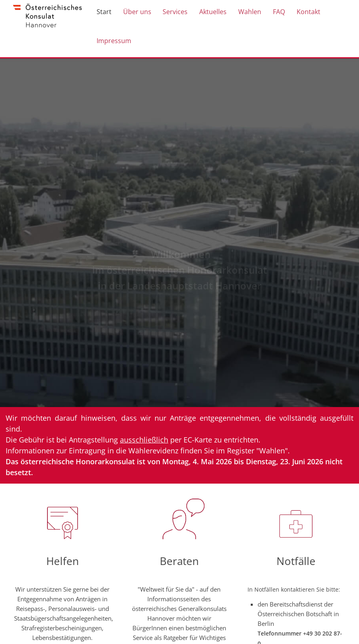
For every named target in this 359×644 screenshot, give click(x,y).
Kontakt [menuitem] (300, 13)
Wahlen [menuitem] (244, 13)
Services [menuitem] (173, 13)
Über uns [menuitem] (136, 13)
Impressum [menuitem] (114, 45)
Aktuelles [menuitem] (209, 13)
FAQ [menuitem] (272, 13)
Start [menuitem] (104, 13)
